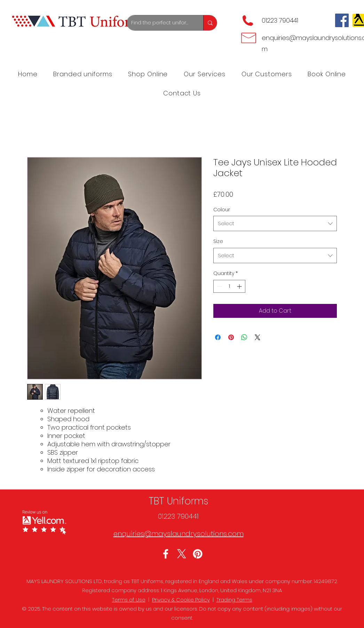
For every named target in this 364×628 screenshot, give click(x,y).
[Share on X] (258, 337)
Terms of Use (129, 600)
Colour (222, 210)
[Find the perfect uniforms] (160, 23)
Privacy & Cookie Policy (181, 600)
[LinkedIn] (198, 554)
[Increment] (240, 286)
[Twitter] (182, 554)
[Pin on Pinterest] (231, 337)
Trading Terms (234, 600)
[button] (205, 74)
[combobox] (275, 223)
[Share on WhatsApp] (244, 337)
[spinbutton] (229, 286)
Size (218, 241)
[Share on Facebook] (218, 337)
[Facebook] (342, 20)
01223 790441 (280, 20)
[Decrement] (219, 286)
